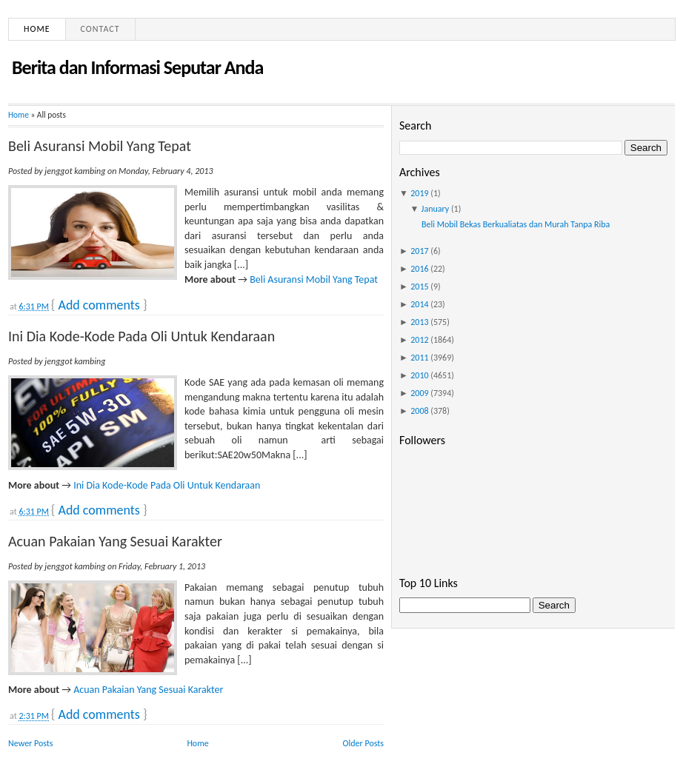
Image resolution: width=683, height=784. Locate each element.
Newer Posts (31, 743)
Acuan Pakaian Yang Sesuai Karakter (115, 541)
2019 (419, 193)
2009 (419, 393)
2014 (419, 304)
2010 (419, 375)
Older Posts (363, 743)
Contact (100, 29)
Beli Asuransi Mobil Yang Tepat (100, 146)
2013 (419, 322)
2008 (419, 411)
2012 (419, 340)
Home (37, 29)
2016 (419, 269)
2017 (419, 251)
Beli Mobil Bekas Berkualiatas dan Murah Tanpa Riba (516, 224)
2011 (419, 358)
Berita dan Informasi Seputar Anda (137, 67)
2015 (419, 287)
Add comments (99, 305)
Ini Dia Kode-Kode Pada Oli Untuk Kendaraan (141, 336)
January (436, 209)
